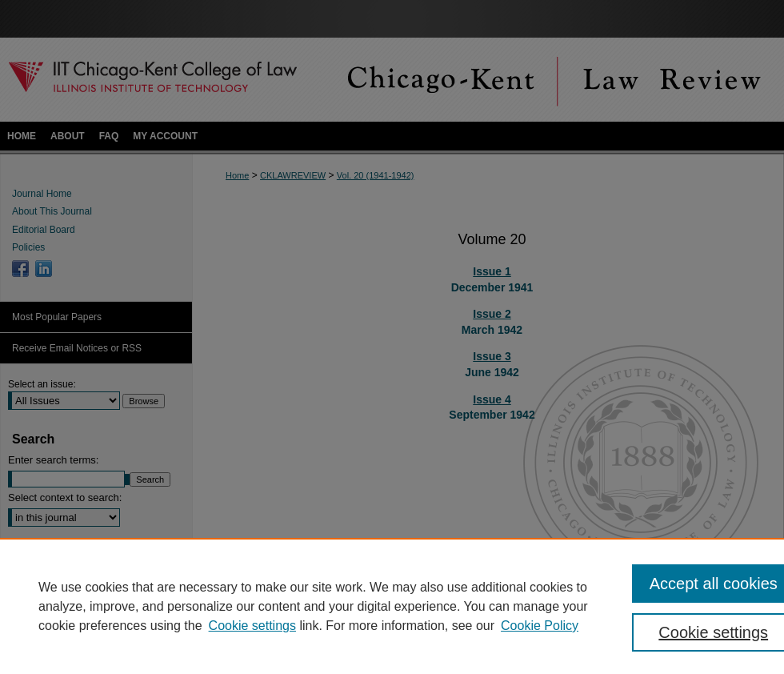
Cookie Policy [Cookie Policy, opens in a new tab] (540, 626)
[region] (392, 606)
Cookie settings (252, 626)
